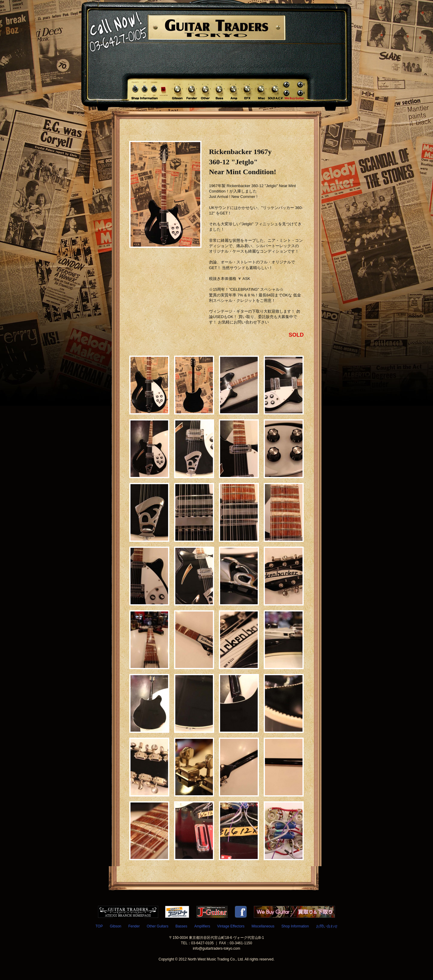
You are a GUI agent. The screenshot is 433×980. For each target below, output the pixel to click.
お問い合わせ (327, 926)
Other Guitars (158, 926)
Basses (181, 926)
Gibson (115, 926)
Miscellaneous (263, 926)
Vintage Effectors (231, 926)
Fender (134, 926)
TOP (99, 926)
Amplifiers (202, 926)
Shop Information (295, 926)
